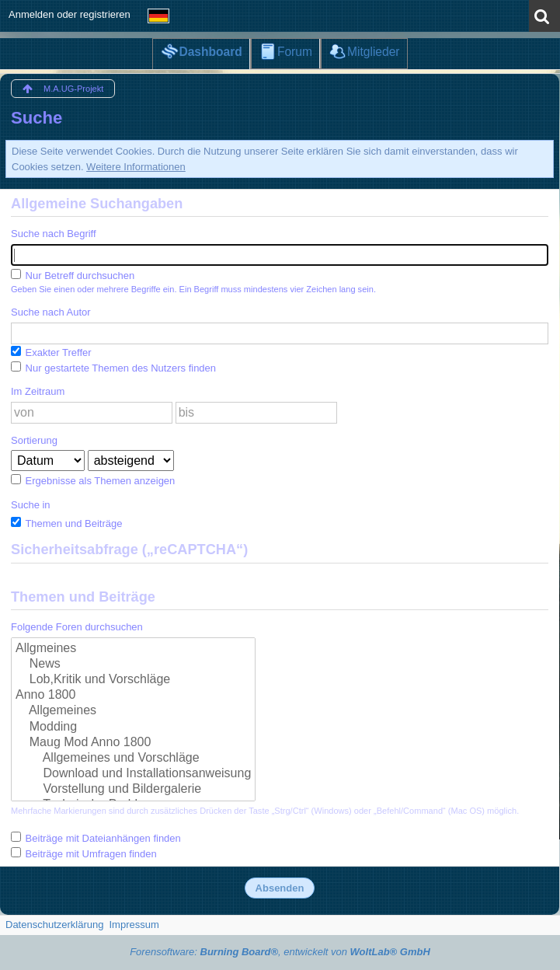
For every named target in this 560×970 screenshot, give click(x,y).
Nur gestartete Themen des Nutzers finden (113, 368)
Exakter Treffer (51, 352)
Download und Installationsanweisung (133, 774)
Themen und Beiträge (66, 523)
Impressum (134, 925)
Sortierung (34, 440)
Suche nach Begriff (54, 234)
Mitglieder (374, 52)
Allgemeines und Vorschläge (133, 759)
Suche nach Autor (51, 312)
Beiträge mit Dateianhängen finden (96, 838)
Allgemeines (133, 711)
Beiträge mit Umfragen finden (84, 853)
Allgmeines (133, 649)
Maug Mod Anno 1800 (133, 743)
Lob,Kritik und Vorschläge (133, 680)
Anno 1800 (133, 696)
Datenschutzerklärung (54, 925)
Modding (133, 727)
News (133, 665)
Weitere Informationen (136, 167)
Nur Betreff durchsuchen (73, 275)
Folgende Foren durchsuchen (77, 627)
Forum (295, 52)
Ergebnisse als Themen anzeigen (93, 480)
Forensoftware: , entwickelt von (280, 952)
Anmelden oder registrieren (70, 14)
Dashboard (210, 52)
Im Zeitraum (38, 391)
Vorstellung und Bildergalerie (133, 790)
